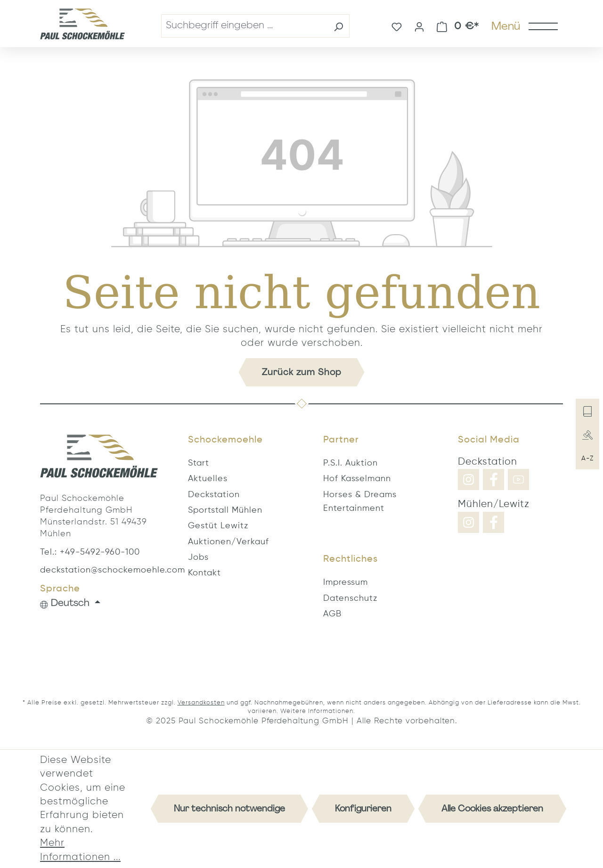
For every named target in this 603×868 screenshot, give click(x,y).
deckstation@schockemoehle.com (99, 570)
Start (199, 463)
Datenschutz (350, 598)
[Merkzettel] (397, 26)
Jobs (198, 557)
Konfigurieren (363, 808)
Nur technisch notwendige (229, 808)
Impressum (346, 582)
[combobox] (244, 26)
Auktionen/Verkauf (228, 542)
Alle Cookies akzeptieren (492, 808)
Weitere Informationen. (318, 711)
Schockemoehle (225, 440)
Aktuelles (208, 479)
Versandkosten (201, 703)
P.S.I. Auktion (350, 463)
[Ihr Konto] (419, 26)
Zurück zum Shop (302, 372)
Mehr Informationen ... (80, 850)
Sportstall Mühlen (225, 510)
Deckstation (214, 495)
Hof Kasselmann (357, 479)
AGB (332, 614)
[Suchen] (338, 26)
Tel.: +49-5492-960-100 (90, 552)
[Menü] (524, 26)
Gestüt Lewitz (218, 526)
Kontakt (204, 573)
